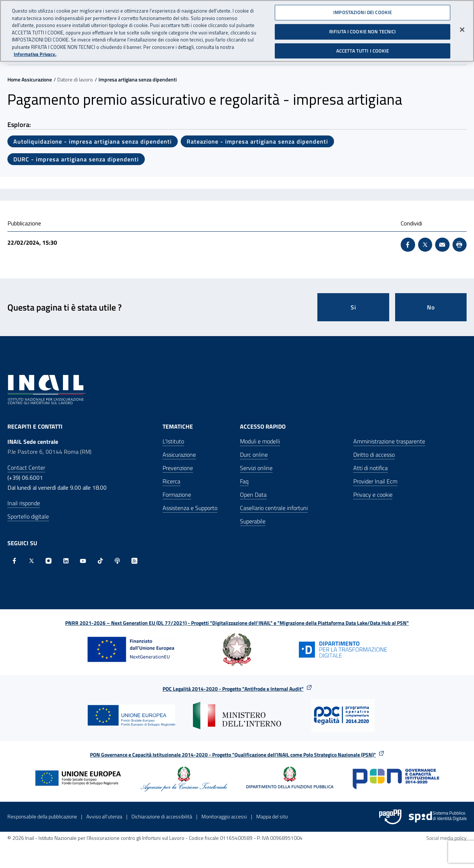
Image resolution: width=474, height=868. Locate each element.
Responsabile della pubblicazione (42, 816)
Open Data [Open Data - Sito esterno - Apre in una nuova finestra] (253, 495)
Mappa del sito (272, 816)
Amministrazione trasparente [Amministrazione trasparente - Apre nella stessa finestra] (389, 441)
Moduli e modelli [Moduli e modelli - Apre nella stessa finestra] (260, 441)
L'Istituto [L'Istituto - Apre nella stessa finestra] (173, 441)
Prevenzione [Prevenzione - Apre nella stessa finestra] (178, 468)
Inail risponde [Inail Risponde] (24, 503)
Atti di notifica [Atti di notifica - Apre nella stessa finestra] (370, 468)
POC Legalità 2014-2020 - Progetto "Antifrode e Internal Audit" (233, 689)
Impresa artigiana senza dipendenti (138, 79)
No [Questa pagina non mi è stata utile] (431, 307)
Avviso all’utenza (104, 816)
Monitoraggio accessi (224, 816)
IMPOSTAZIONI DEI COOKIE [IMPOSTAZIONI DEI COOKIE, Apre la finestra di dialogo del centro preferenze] (363, 9)
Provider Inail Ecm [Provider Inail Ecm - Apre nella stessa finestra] (375, 481)
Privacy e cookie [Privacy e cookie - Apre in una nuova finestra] (373, 495)
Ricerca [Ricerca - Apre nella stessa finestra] (171, 481)
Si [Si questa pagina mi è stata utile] (353, 307)
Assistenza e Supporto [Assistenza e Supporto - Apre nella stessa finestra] (190, 508)
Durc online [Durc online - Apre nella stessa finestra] (254, 455)
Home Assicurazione (30, 79)
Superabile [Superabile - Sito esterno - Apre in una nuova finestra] (253, 521)
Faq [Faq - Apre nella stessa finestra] (244, 481)
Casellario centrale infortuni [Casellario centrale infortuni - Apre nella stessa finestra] (274, 508)
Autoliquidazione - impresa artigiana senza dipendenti (93, 141)
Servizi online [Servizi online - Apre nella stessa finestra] (256, 468)
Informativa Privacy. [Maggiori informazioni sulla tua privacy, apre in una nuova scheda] (35, 51)
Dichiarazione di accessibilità (162, 816)
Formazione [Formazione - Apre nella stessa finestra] (177, 495)
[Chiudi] (462, 26)
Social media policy (446, 838)
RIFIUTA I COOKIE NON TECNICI (363, 28)
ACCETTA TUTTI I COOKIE (363, 47)
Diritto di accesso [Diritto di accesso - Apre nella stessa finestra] (374, 455)
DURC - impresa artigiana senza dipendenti (76, 159)
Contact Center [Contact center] (26, 467)
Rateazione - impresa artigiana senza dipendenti (257, 141)
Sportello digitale (28, 516)
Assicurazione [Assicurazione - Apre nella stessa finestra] (179, 455)
